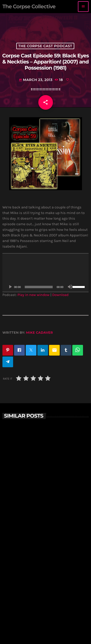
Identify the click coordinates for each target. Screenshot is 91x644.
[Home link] (29, 7)
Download (60, 295)
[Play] (10, 287)
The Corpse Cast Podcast (45, 46)
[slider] (39, 287)
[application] (45, 273)
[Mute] (70, 287)
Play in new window (33, 295)
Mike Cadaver (39, 333)
